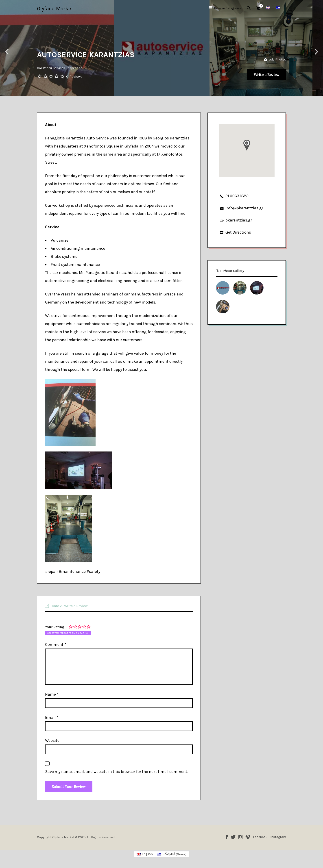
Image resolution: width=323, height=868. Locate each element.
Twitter (233, 839)
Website (52, 740)
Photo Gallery (233, 271)
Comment (56, 644)
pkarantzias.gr (239, 220)
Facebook (227, 839)
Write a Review (261, 73)
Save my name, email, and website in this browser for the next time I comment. (117, 772)
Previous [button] (7, 52)
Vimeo (248, 839)
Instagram (240, 839)
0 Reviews (74, 77)
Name (52, 694)
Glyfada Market (55, 9)
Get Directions (238, 232)
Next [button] (316, 52)
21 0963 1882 (237, 196)
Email (52, 717)
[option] (162, 48)
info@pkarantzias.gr (244, 208)
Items (260, 6)
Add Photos (275, 56)
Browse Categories (228, 8)
